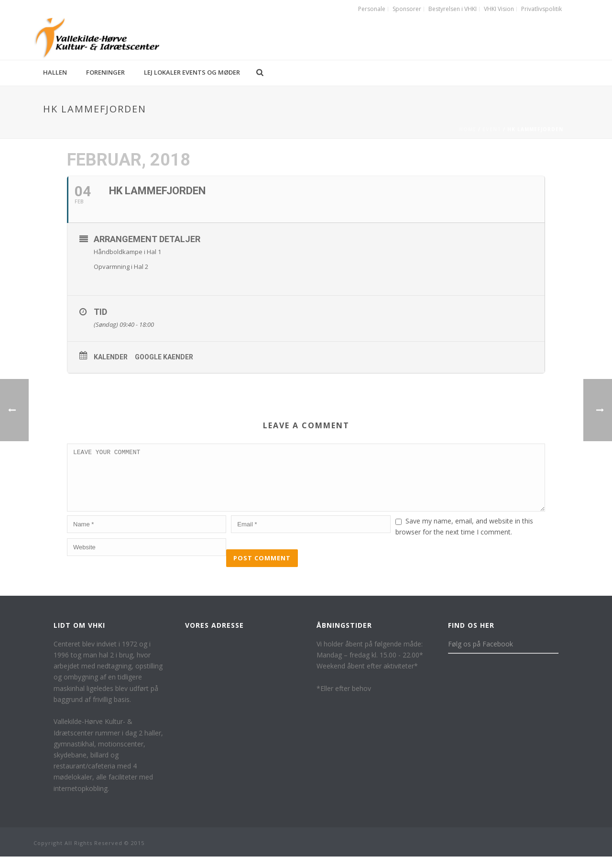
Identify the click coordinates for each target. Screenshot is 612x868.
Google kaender (164, 357)
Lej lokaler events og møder (192, 72)
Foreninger (105, 72)
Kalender (111, 357)
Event (492, 129)
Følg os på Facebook (481, 655)
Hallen (55, 72)
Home (468, 129)
